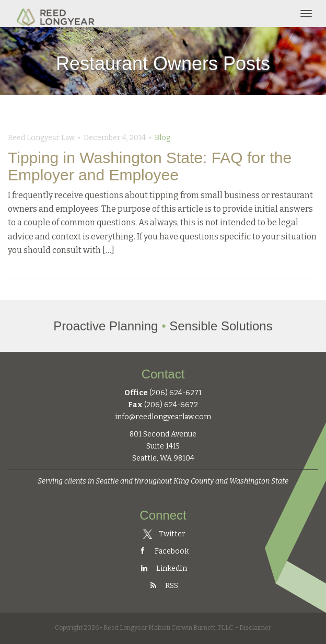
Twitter (165, 534)
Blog (162, 138)
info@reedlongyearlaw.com (163, 417)
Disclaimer (255, 628)
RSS (163, 586)
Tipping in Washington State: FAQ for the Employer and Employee (150, 166)
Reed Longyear (57, 14)
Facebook (163, 551)
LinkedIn (163, 568)
